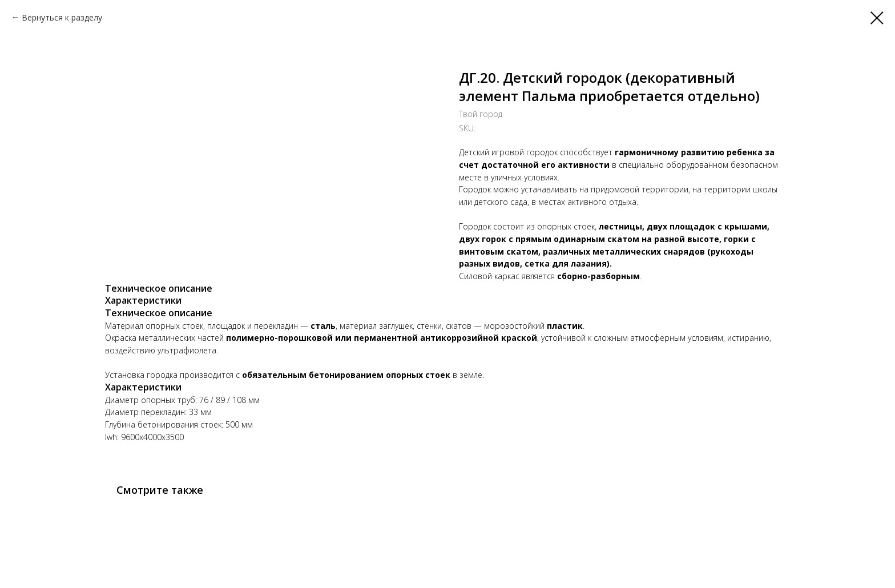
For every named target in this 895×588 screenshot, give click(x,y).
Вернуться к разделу (62, 17)
